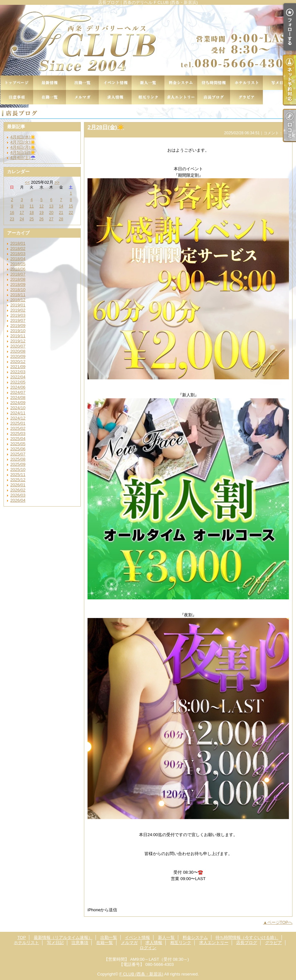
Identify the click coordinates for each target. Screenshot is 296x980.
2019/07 (18, 320)
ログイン (148, 948)
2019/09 (18, 326)
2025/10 (18, 469)
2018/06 (18, 269)
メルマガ (82, 97)
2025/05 (18, 444)
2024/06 (18, 387)
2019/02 (18, 310)
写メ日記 (279, 83)
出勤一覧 (82, 83)
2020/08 (18, 351)
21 (61, 213)
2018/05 (18, 264)
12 (41, 206)
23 (12, 219)
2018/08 (18, 279)
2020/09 (18, 356)
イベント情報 (115, 83)
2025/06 (18, 449)
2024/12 (18, 418)
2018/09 (18, 284)
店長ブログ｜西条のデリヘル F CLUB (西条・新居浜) (148, 40)
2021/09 (18, 367)
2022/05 (18, 382)
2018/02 (18, 248)
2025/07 (18, 454)
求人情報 (115, 97)
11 (32, 206)
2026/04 (18, 500)
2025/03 (18, 433)
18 (32, 213)
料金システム (181, 83)
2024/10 (18, 408)
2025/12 (18, 480)
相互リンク (148, 97)
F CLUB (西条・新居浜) (141, 974)
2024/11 (18, 413)
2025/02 (18, 428)
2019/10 (18, 331)
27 (51, 219)
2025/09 (18, 464)
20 (51, 213)
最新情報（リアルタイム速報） (50, 83)
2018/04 (18, 259)
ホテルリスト (246, 83)
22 (71, 213)
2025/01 (18, 423)
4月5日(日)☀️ (23, 152)
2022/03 (18, 372)
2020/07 (18, 346)
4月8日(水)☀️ (23, 137)
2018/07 (18, 274)
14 (61, 206)
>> (57, 182)
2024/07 (18, 392)
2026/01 (18, 485)
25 (32, 219)
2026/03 (18, 495)
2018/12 (18, 300)
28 (61, 219)
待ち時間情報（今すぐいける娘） (214, 83)
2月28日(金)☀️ (106, 127)
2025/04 (18, 439)
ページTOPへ (280, 922)
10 (22, 206)
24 (22, 219)
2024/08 (18, 397)
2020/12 (18, 362)
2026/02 (18, 490)
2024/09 (18, 403)
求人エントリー (181, 97)
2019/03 (18, 315)
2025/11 (18, 475)
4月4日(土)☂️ (23, 158)
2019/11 (18, 336)
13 (51, 206)
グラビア (246, 97)
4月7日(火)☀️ (23, 142)
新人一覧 (148, 83)
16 (12, 213)
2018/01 (18, 243)
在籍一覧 (50, 97)
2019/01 (18, 305)
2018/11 (18, 295)
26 (41, 219)
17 (22, 213)
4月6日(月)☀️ (23, 147)
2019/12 (18, 341)
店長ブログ (214, 97)
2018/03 (18, 254)
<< (27, 182)
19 (41, 213)
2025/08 (18, 459)
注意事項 (17, 97)
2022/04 (18, 377)
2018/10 (18, 290)
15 (71, 206)
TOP (17, 83)
